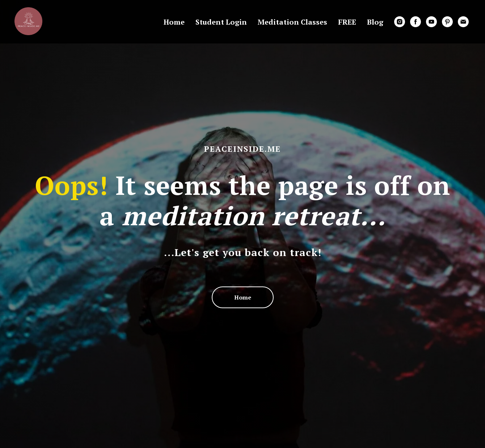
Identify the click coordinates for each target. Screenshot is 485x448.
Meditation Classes (292, 22)
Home (174, 22)
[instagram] (400, 22)
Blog (375, 22)
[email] (463, 22)
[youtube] (431, 22)
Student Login (221, 22)
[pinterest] (447, 22)
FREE (347, 22)
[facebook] (416, 22)
